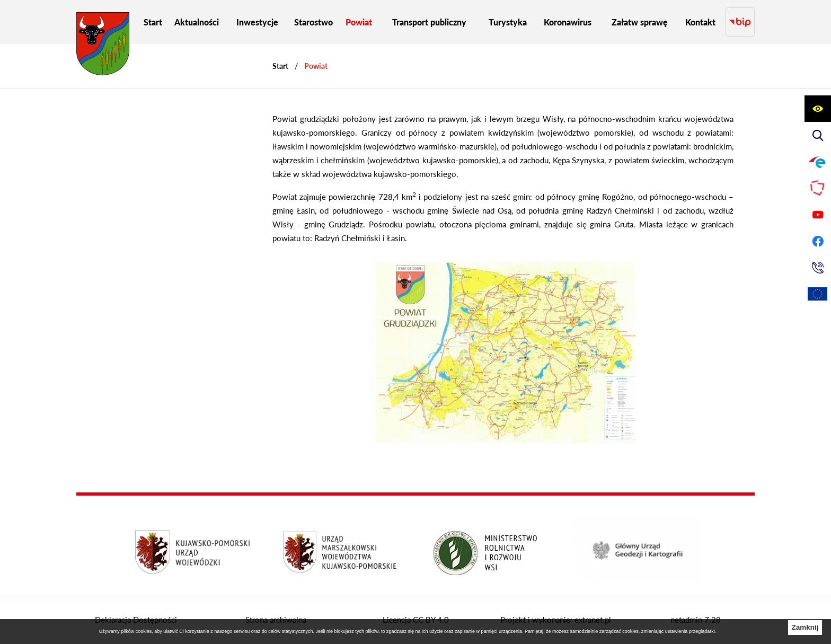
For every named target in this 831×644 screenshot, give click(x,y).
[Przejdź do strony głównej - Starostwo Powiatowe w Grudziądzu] (103, 46)
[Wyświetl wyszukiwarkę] (818, 135)
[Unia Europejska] (818, 294)
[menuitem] (153, 22)
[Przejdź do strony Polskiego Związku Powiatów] (818, 188)
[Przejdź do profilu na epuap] (818, 162)
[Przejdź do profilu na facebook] (818, 241)
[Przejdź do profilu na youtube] (818, 215)
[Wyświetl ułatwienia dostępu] (818, 109)
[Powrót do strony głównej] (280, 66)
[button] (503, 442)
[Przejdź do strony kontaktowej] (818, 268)
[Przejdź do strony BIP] (740, 22)
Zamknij (805, 627)
